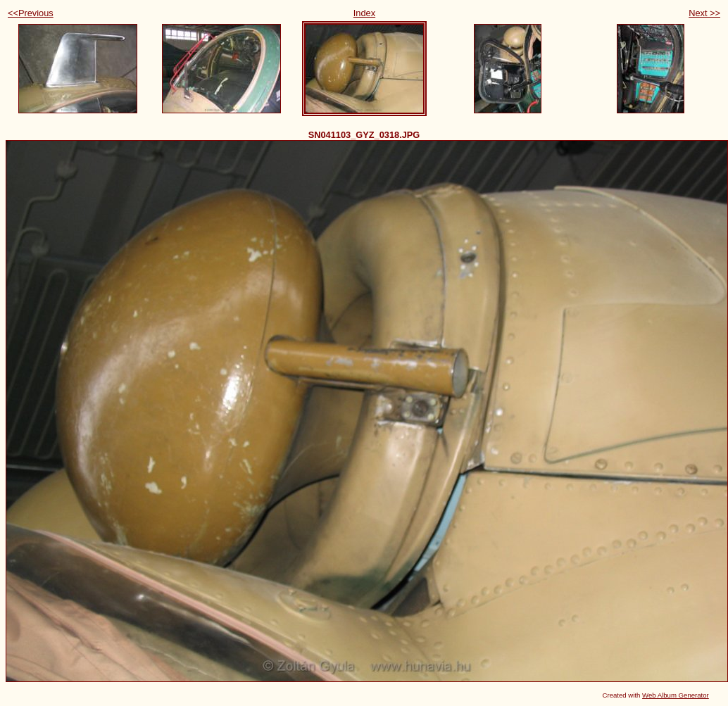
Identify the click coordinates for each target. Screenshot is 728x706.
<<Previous (31, 13)
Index (364, 13)
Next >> (704, 13)
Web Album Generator (676, 695)
